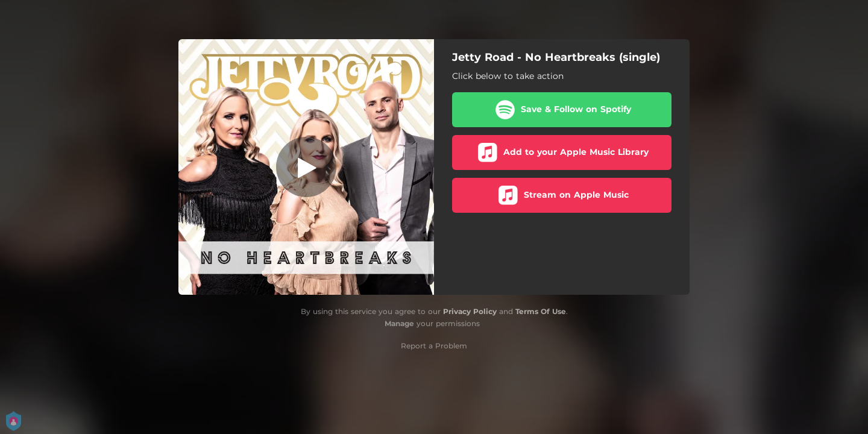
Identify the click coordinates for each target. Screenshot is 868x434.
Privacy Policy (470, 311)
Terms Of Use (541, 311)
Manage (399, 323)
